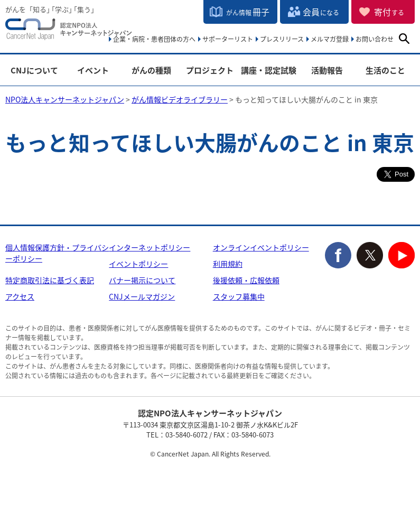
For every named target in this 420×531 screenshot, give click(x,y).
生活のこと (385, 71)
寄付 (389, 12)
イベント (93, 71)
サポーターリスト (228, 39)
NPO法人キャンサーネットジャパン (69, 32)
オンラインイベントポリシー (261, 247)
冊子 (248, 12)
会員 (321, 12)
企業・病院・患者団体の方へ (154, 39)
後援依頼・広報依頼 (246, 280)
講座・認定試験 (269, 71)
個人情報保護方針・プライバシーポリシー (57, 253)
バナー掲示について (142, 280)
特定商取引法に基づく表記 (50, 280)
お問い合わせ (375, 39)
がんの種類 (151, 71)
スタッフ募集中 (239, 296)
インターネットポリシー (150, 247)
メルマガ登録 (330, 39)
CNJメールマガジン (142, 296)
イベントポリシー (138, 264)
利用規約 (228, 264)
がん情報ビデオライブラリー (180, 99)
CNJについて (34, 71)
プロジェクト (210, 71)
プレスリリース (282, 39)
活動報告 (327, 71)
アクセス (20, 296)
